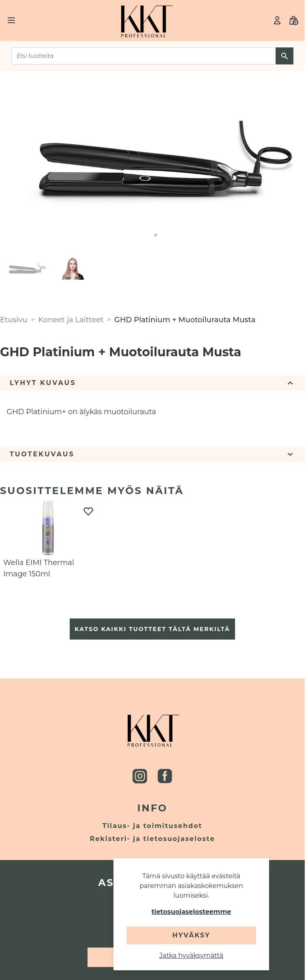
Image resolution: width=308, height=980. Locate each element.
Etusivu (14, 320)
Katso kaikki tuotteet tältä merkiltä (152, 629)
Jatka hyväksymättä (191, 955)
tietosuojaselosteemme (191, 912)
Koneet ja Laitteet (71, 320)
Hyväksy (191, 935)
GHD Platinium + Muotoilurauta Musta (185, 320)
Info (153, 808)
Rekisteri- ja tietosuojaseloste (153, 839)
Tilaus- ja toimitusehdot (153, 826)
